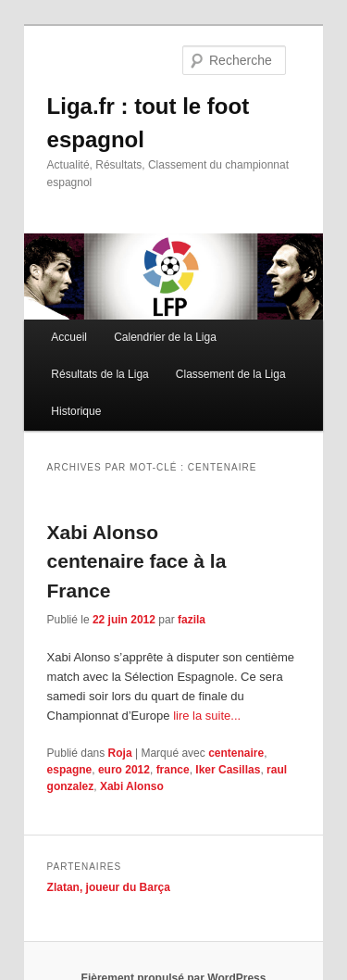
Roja (120, 753)
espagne (70, 770)
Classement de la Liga (231, 374)
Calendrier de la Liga (165, 337)
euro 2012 (124, 770)
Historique (76, 411)
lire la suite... (207, 716)
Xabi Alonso (132, 786)
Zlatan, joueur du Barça (109, 887)
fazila (192, 620)
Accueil (69, 337)
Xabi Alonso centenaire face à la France (137, 561)
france (173, 770)
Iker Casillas (228, 770)
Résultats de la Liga (99, 374)
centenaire (236, 753)
